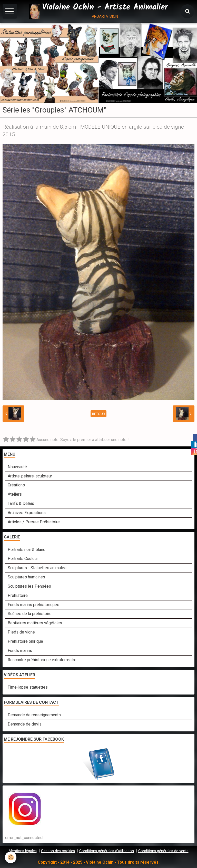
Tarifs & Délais (21, 503)
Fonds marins (20, 651)
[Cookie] (11, 857)
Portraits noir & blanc (26, 550)
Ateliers (15, 494)
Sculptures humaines (26, 577)
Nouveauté (17, 467)
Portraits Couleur (23, 559)
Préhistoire (18, 595)
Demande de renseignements (34, 715)
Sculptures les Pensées (29, 586)
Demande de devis (25, 724)
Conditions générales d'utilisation (107, 851)
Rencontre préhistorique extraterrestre (42, 660)
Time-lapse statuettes (28, 687)
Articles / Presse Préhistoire (34, 522)
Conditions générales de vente (163, 851)
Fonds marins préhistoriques (33, 605)
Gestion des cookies (58, 851)
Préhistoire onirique (25, 641)
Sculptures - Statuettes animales (37, 568)
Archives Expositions (27, 513)
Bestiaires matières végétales (35, 623)
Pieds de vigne (21, 632)
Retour (98, 414)
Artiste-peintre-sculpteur (30, 476)
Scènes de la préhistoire (30, 614)
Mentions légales (23, 851)
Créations (16, 485)
